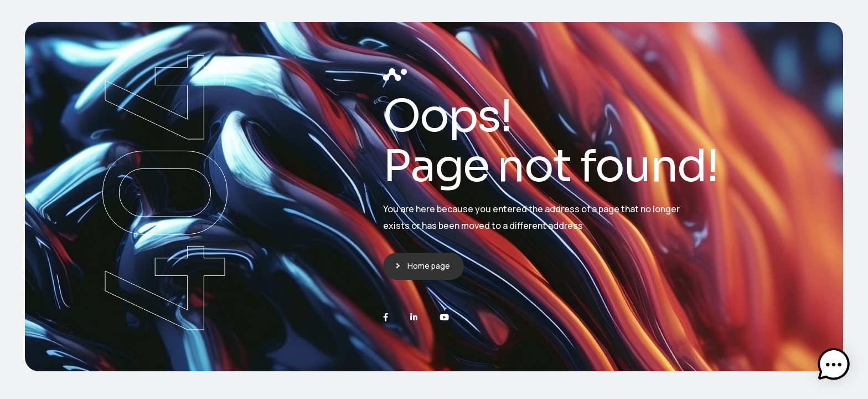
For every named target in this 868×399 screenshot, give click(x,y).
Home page (429, 266)
